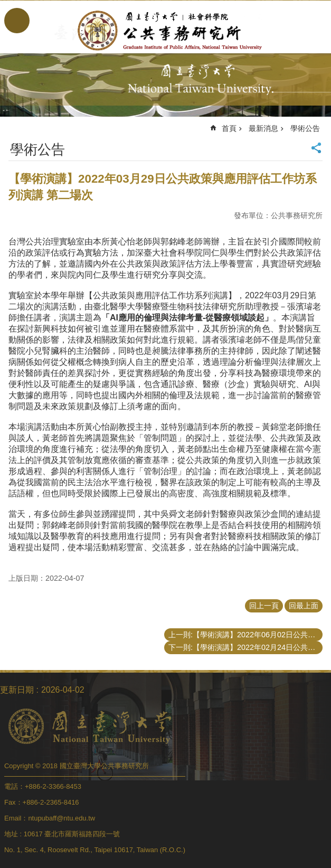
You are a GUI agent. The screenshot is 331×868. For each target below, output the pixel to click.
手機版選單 (17, 21)
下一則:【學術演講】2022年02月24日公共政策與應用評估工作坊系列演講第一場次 (245, 647)
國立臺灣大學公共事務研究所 (165, 31)
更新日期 (17, 690)
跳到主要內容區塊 (6, 6)
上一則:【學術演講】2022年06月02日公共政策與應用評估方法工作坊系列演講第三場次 (245, 635)
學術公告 (305, 128)
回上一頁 (264, 606)
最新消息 (263, 128)
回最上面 (304, 606)
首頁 (229, 128)
